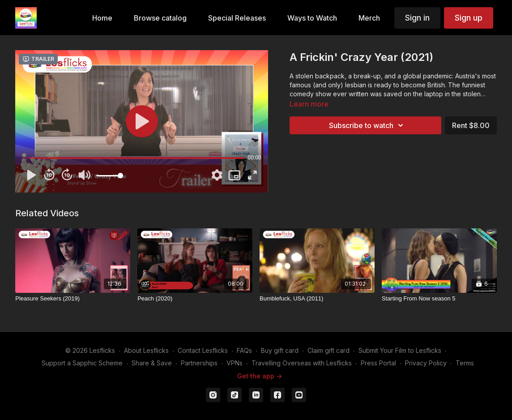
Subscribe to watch (367, 125)
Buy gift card (280, 350)
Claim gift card (329, 350)
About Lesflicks (146, 350)
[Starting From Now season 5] (439, 299)
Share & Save (152, 363)
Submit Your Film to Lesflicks (400, 350)
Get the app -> (260, 376)
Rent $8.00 (471, 125)
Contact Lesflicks (203, 350)
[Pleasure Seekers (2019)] (73, 299)
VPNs (235, 363)
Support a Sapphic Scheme (82, 363)
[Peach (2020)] (195, 299)
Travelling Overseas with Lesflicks (302, 363)
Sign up (469, 18)
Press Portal (378, 363)
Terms (465, 363)
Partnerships (199, 363)
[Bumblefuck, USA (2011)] (317, 299)
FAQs (244, 350)
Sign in (417, 18)
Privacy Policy (426, 363)
